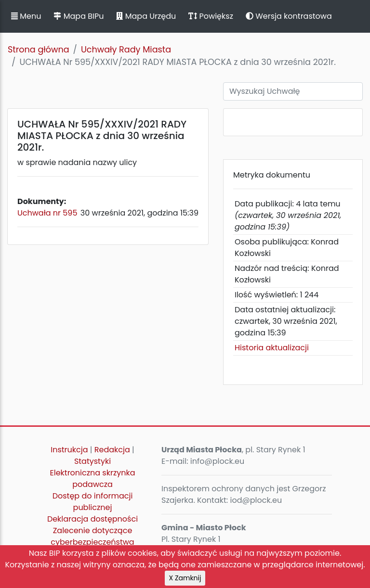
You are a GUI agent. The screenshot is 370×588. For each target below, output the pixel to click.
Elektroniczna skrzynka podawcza (93, 479)
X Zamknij (185, 578)
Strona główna (39, 50)
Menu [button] (26, 16)
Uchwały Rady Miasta (126, 50)
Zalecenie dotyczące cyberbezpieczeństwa (92, 536)
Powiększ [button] (211, 16)
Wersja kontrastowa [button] (289, 16)
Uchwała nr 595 (47, 213)
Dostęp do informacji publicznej (93, 502)
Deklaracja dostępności (92, 519)
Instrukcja (69, 450)
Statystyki (92, 461)
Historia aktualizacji (272, 348)
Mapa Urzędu (146, 16)
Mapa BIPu (79, 16)
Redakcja (112, 450)
